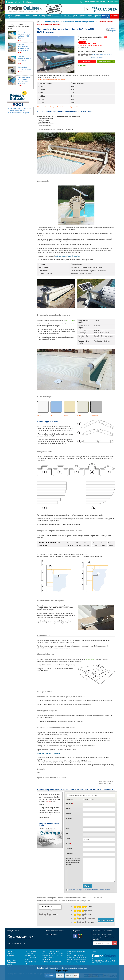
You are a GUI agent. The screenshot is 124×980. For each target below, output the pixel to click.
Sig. (93, 800)
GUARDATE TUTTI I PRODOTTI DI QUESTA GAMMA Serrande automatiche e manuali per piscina (19, 111)
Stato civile (70, 799)
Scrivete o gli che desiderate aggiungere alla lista (73, 862)
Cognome (70, 803)
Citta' (68, 833)
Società (69, 814)
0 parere (95, 55)
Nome (68, 809)
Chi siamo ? (11, 952)
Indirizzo (69, 819)
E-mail (69, 844)
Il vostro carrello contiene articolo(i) (93, 2)
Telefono (69, 849)
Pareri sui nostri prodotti (25, 2)
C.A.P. (68, 828)
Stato (68, 838)
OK (115, 943)
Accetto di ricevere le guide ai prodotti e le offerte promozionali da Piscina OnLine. (91, 890)
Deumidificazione (66, 16)
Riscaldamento (56, 16)
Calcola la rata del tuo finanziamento (90, 45)
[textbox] (99, 829)
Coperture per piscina (52, 22)
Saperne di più (62, 971)
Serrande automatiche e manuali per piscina (79, 22)
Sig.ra (87, 800)
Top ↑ (94, 952)
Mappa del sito (11, 2)
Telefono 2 (70, 854)
